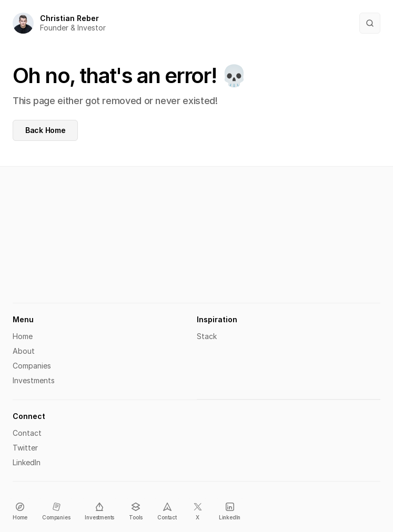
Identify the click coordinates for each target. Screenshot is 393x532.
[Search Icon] (370, 23)
